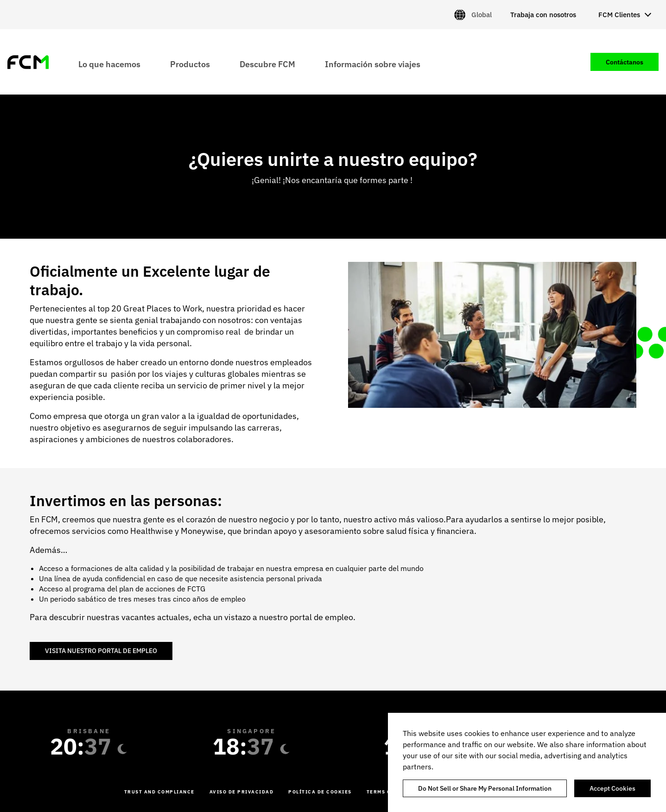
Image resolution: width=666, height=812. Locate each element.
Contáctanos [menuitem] (625, 62)
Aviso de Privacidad (242, 792)
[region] (527, 762)
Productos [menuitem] (190, 64)
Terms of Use (387, 792)
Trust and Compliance (159, 792)
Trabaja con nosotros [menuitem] (543, 15)
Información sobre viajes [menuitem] (373, 64)
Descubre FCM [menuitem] (267, 64)
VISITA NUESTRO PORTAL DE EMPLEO (101, 651)
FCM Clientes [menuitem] (619, 15)
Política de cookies (320, 792)
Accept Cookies (612, 788)
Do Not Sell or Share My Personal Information (485, 788)
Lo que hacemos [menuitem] (109, 64)
